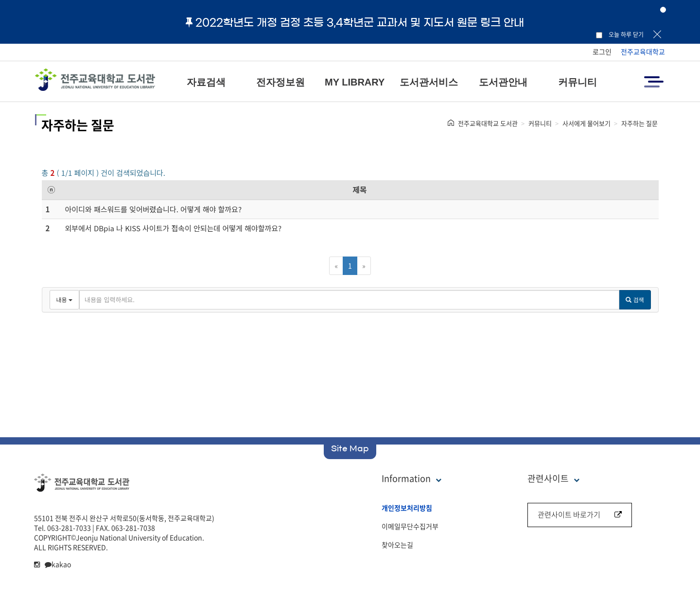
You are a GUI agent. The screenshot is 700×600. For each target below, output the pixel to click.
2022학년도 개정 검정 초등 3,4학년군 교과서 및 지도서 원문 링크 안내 (355, 22)
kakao (58, 564)
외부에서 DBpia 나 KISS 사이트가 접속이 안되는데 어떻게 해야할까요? (174, 228)
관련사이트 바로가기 (580, 514)
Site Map (350, 448)
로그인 (602, 51)
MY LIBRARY (355, 82)
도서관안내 (503, 82)
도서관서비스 (429, 82)
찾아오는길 (397, 545)
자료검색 (206, 82)
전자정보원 (280, 82)
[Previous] (336, 266)
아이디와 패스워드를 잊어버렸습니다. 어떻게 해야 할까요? (154, 209)
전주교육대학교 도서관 (488, 123)
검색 (635, 300)
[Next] (364, 266)
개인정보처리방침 (407, 508)
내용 (64, 300)
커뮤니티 (577, 82)
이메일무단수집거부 (410, 526)
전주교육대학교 (643, 51)
